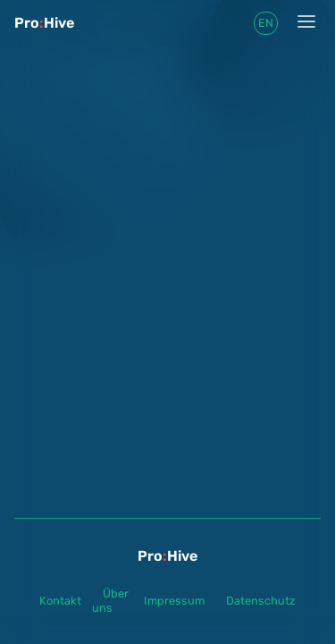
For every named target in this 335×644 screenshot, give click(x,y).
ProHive (44, 23)
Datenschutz (261, 601)
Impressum (174, 601)
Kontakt (60, 601)
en (266, 23)
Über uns (110, 601)
